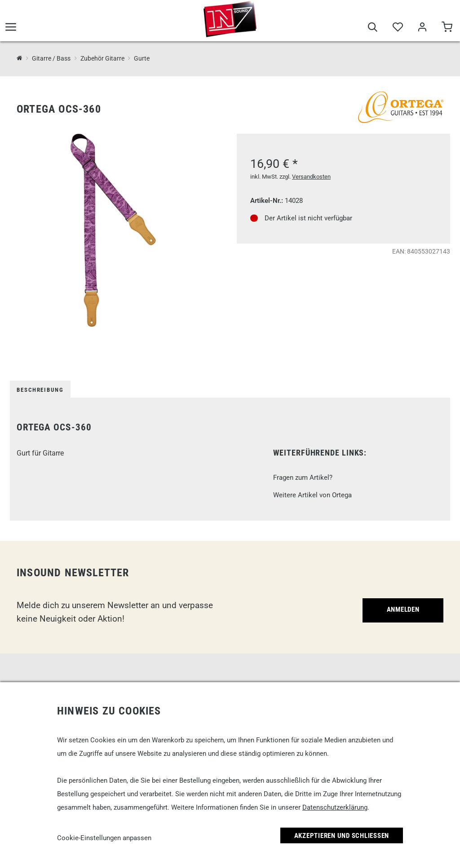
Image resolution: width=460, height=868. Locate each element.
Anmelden (403, 609)
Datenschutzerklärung (335, 807)
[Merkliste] (397, 28)
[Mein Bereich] (422, 28)
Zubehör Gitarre (102, 58)
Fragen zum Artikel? (303, 478)
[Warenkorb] (447, 28)
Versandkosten (311, 177)
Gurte (142, 58)
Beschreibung (40, 390)
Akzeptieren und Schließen (342, 836)
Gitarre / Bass (51, 58)
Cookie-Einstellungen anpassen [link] (104, 838)
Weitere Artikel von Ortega (312, 495)
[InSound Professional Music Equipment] (20, 58)
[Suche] (373, 28)
